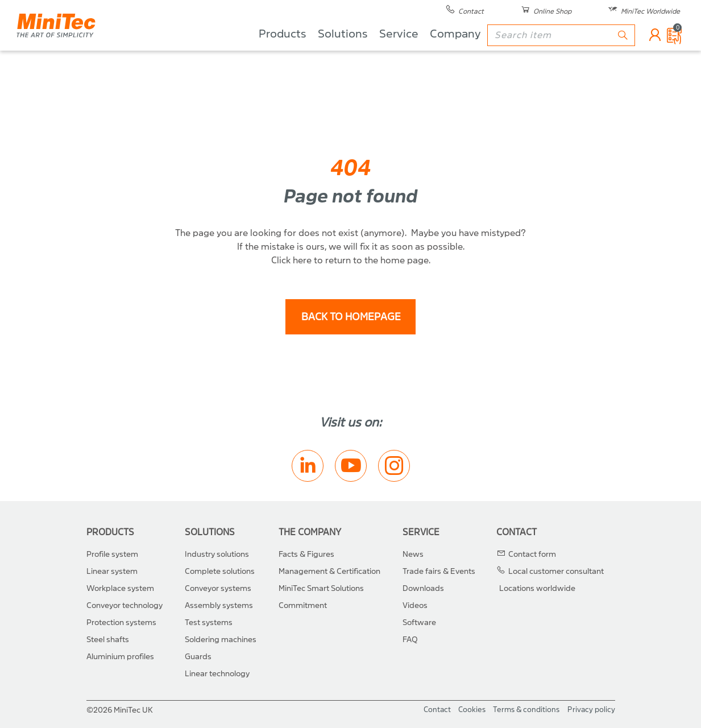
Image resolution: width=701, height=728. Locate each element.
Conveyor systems (218, 588)
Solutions (342, 51)
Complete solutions (220, 571)
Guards (198, 657)
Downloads (423, 588)
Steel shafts (108, 640)
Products (282, 51)
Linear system (112, 571)
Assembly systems (219, 605)
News (413, 554)
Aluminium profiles (120, 657)
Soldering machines (221, 640)
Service (398, 51)
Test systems (209, 622)
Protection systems (121, 622)
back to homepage (351, 317)
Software (419, 622)
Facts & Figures (306, 554)
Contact (517, 532)
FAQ (410, 640)
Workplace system (120, 588)
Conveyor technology (125, 605)
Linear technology (217, 674)
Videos (415, 605)
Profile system (112, 554)
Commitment (303, 605)
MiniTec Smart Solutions (321, 588)
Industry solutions (217, 554)
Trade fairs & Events (439, 571)
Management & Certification (329, 571)
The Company (310, 532)
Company (455, 51)
